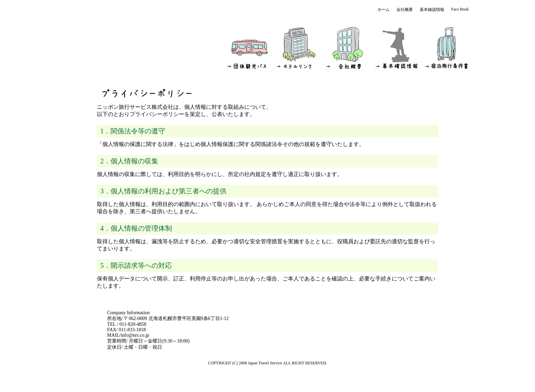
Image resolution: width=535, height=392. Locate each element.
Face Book (460, 9)
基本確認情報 (432, 10)
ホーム (384, 10)
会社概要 (405, 10)
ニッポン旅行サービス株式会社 (122, 38)
